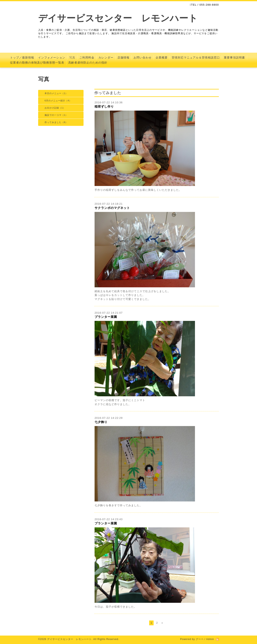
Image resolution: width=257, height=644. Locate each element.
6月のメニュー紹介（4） (58, 101)
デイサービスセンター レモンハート (118, 18)
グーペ (200, 639)
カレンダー (106, 58)
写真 (72, 58)
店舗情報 (123, 58)
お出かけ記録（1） (55, 108)
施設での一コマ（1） (56, 115)
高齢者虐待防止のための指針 (88, 63)
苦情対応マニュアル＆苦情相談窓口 (196, 58)
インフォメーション (52, 58)
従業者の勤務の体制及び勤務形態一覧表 (37, 63)
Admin (210, 639)
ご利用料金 (87, 58)
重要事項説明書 (234, 58)
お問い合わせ (143, 58)
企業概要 (162, 58)
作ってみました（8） (56, 122)
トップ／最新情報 (22, 58)
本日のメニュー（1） (56, 93)
